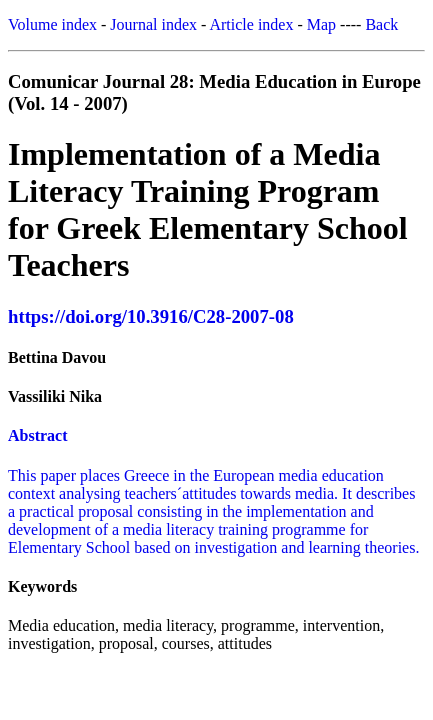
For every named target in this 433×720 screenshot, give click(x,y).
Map (321, 24)
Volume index (52, 24)
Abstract (38, 435)
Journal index (153, 24)
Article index (251, 24)
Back (381, 24)
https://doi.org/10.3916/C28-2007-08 (151, 316)
